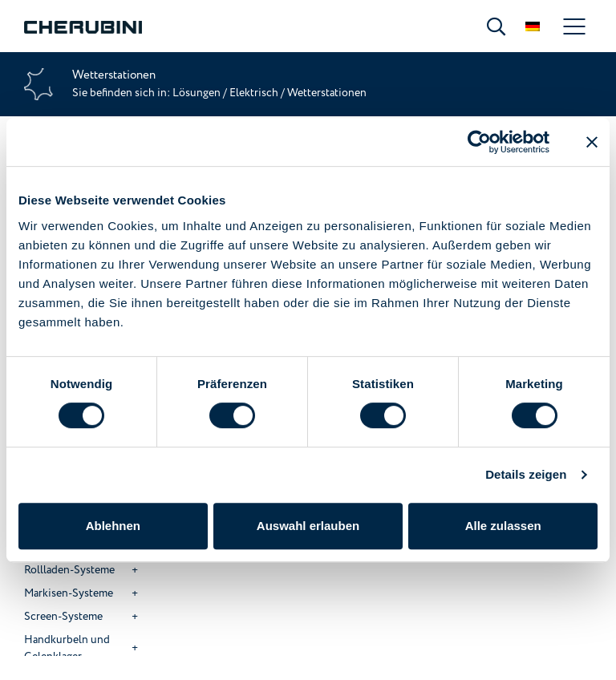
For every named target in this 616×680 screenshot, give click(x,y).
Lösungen (198, 93)
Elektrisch (254, 93)
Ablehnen (113, 526)
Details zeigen (526, 474)
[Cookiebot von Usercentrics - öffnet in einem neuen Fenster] (479, 142)
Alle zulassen (503, 526)
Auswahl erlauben (308, 526)
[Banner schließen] (592, 142)
